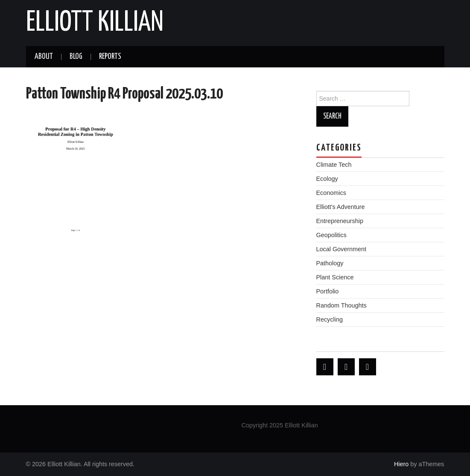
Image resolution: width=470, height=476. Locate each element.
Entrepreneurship (340, 221)
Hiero (401, 464)
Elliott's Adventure (341, 207)
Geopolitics (331, 235)
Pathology (330, 263)
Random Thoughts (342, 305)
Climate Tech (334, 165)
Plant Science (335, 277)
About (44, 57)
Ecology (327, 179)
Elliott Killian (95, 23)
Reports (110, 57)
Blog (76, 57)
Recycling (330, 319)
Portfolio (328, 291)
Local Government (342, 249)
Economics (331, 193)
